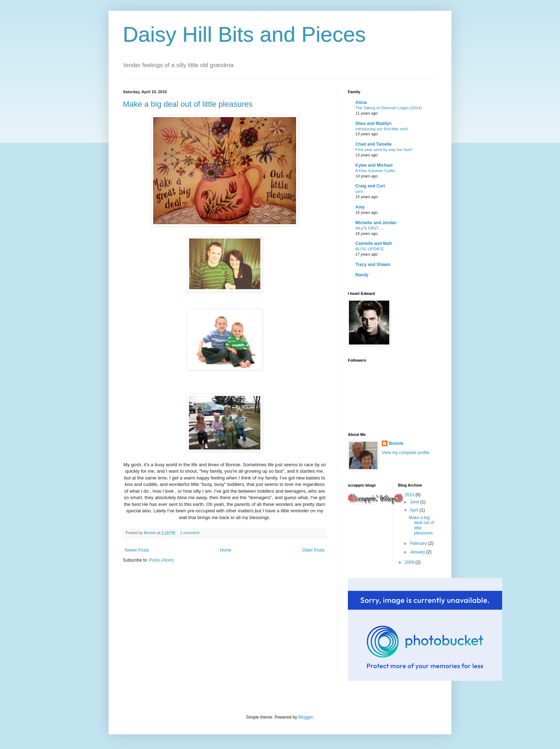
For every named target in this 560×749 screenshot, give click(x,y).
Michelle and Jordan (376, 223)
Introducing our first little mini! (382, 129)
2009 (410, 562)
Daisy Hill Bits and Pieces (244, 34)
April (414, 510)
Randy (362, 275)
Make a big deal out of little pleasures (188, 104)
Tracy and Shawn (373, 265)
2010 (410, 495)
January (418, 552)
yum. (360, 191)
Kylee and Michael (374, 165)
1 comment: (191, 533)
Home (226, 550)
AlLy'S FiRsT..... (370, 228)
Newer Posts (137, 550)
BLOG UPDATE (370, 249)
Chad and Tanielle (374, 144)
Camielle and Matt (374, 243)
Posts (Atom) (161, 560)
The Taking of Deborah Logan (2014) (389, 108)
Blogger (306, 717)
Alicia (361, 102)
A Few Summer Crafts (375, 171)
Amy (360, 207)
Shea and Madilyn (373, 124)
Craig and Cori (370, 186)
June (415, 502)
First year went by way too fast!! (384, 150)
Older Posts (313, 550)
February (419, 543)
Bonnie (396, 443)
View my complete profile (406, 453)
